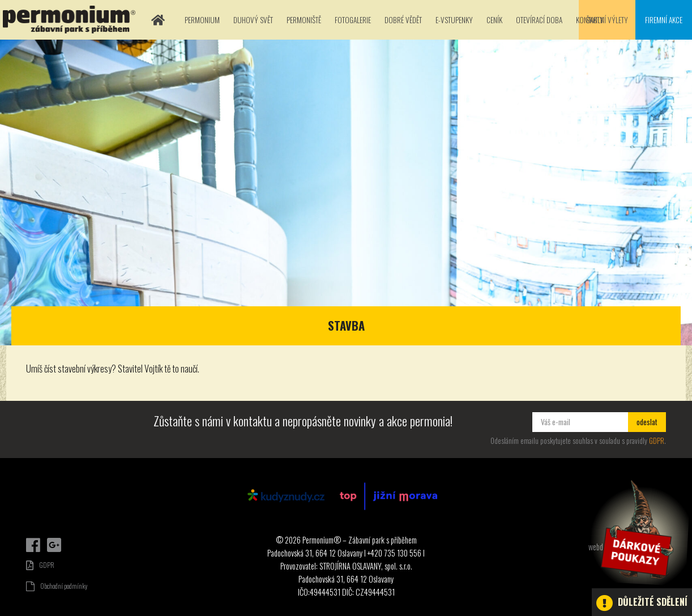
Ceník (494, 20)
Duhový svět (253, 20)
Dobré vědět (403, 20)
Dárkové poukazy (638, 532)
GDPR (657, 441)
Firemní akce (664, 20)
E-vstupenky (454, 20)
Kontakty (590, 20)
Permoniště (304, 20)
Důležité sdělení (642, 603)
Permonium (202, 20)
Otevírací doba (539, 20)
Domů (158, 20)
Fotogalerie (353, 20)
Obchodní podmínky (57, 586)
